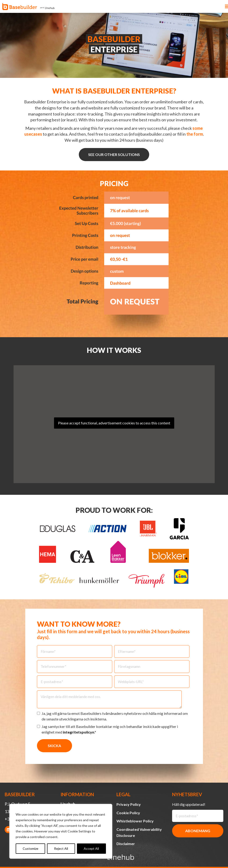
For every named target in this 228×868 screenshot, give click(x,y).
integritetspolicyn (79, 732)
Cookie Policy (128, 813)
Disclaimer (126, 844)
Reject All (61, 848)
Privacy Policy (129, 804)
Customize (31, 848)
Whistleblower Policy (135, 821)
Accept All (91, 848)
